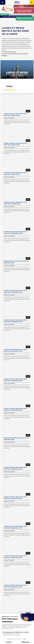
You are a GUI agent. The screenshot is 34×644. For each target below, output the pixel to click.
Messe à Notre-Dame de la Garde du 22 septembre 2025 (16, 439)
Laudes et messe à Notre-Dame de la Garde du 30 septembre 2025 (15, 232)
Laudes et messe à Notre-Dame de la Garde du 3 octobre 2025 (15, 144)
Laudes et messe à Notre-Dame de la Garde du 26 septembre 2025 (15, 321)
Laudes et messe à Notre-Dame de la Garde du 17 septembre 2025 (15, 557)
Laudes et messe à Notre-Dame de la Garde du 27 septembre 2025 (15, 291)
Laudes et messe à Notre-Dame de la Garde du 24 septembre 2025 (15, 380)
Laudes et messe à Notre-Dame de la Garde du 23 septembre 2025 (15, 409)
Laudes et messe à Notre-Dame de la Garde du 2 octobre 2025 (15, 173)
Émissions (4, 15)
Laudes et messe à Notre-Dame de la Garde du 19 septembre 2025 (15, 498)
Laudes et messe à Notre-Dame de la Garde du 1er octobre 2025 (15, 203)
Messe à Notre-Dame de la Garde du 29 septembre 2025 (16, 262)
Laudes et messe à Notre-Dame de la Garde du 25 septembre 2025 (15, 350)
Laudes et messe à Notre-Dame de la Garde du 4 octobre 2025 (15, 115)
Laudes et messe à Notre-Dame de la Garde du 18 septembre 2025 (15, 527)
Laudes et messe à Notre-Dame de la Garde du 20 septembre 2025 (15, 468)
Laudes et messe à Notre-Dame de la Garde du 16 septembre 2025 (15, 586)
